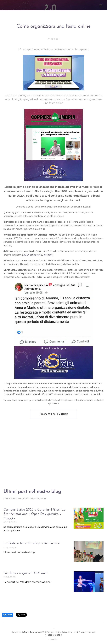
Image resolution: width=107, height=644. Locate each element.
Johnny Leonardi (28, 95)
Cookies (54, 639)
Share (8, 615)
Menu (101, 5)
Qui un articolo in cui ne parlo (38, 255)
